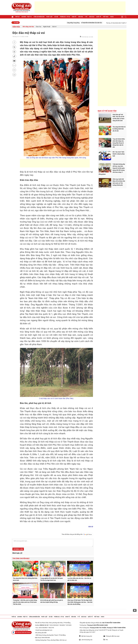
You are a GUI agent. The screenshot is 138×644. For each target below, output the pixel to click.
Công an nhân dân (39, 17)
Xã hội (56, 17)
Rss (106, 640)
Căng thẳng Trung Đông (84, 23)
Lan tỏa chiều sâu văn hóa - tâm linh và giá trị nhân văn (79, 579)
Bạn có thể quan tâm (107, 111)
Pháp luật (49, 17)
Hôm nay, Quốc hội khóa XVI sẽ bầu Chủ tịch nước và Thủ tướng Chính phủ (119, 182)
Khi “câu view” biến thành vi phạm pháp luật (119, 154)
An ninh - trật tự (27, 17)
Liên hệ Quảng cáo (86, 640)
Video (112, 17)
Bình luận (17, 553)
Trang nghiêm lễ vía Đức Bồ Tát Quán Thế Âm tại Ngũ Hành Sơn (52, 579)
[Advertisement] (80, 7)
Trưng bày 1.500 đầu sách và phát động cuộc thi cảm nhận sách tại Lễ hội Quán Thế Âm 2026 (25, 602)
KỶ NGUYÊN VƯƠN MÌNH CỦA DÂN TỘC (103, 23)
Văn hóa (81, 17)
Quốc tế (99, 17)
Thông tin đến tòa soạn (112, 636)
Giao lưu (39, 27)
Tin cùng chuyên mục (21, 558)
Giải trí (54, 27)
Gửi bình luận (18, 549)
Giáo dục (92, 17)
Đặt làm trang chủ (86, 636)
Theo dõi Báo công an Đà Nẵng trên (77, 534)
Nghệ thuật (47, 27)
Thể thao (106, 17)
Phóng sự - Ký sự (65, 17)
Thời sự (17, 17)
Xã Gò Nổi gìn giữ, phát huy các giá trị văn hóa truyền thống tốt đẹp (52, 601)
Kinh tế (74, 17)
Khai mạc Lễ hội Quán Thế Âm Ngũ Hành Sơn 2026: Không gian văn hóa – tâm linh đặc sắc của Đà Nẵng (80, 602)
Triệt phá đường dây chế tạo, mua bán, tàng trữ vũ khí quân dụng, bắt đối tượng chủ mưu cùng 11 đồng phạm (112, 169)
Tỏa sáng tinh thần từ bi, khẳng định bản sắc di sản (25, 579)
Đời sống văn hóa (28, 27)
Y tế (86, 17)
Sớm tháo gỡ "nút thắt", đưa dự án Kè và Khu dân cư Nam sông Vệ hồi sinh (118, 118)
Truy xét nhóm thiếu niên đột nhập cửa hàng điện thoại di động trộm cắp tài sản (119, 143)
